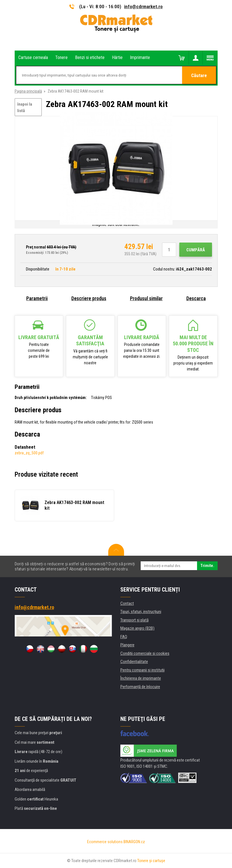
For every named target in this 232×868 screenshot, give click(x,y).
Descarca (196, 298)
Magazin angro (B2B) (137, 628)
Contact (127, 603)
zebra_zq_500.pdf (29, 453)
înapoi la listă (25, 107)
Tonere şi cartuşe (151, 861)
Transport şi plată (134, 620)
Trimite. (207, 566)
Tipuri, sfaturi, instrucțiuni (141, 612)
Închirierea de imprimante (141, 678)
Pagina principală (28, 91)
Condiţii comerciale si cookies (145, 653)
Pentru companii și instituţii (142, 670)
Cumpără (196, 250)
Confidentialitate (134, 662)
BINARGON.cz (134, 842)
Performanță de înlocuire (140, 687)
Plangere (127, 645)
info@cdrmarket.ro (143, 6)
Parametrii (37, 298)
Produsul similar (146, 298)
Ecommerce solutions (105, 842)
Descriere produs (89, 298)
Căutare (199, 75)
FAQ (124, 637)
